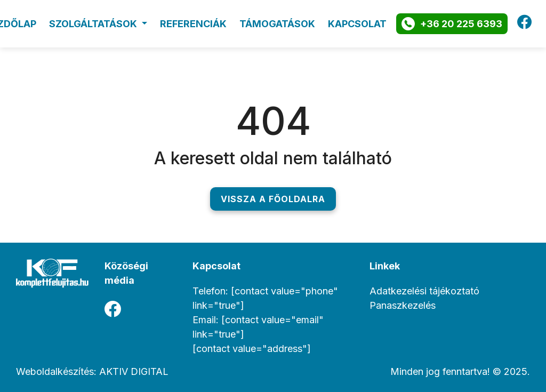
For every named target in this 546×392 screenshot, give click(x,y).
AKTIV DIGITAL (134, 369)
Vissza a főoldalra (273, 196)
